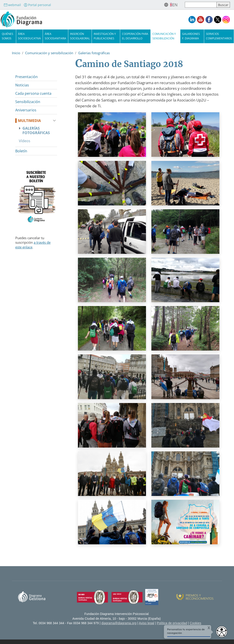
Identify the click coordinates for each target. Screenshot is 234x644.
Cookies (195, 623)
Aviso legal (147, 623)
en (175, 5)
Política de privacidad (172, 623)
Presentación (26, 77)
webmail (12, 5)
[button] (112, 136)
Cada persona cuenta (33, 93)
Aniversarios (26, 110)
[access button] (222, 632)
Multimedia (29, 121)
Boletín (21, 151)
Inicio (16, 53)
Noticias (22, 85)
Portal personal (37, 5)
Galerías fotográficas (94, 53)
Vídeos (25, 141)
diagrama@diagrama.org (119, 623)
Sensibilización (28, 102)
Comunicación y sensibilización (49, 53)
